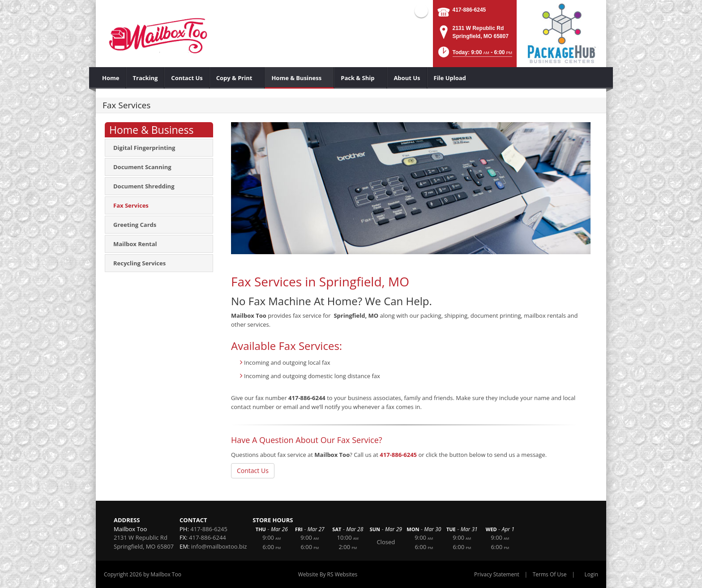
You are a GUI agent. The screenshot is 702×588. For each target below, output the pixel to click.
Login (591, 574)
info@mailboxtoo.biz (219, 546)
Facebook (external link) (421, 11)
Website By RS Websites (328, 574)
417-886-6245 (469, 10)
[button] (474, 55)
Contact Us (253, 471)
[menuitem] (111, 78)
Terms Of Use (550, 574)
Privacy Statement (497, 574)
